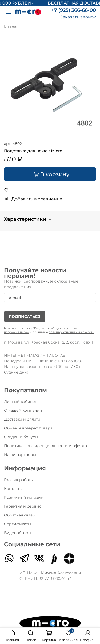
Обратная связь (19, 515)
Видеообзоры (18, 533)
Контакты (13, 489)
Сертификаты (17, 524)
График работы (19, 480)
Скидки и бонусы (21, 437)
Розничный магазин (24, 497)
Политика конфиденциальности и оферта (45, 446)
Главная (11, 26)
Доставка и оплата (22, 419)
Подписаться (25, 317)
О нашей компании (23, 410)
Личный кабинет (20, 402)
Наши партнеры (20, 455)
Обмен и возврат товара (28, 428)
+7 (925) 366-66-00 (74, 10)
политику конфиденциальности (71, 332)
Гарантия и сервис (23, 506)
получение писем (17, 332)
